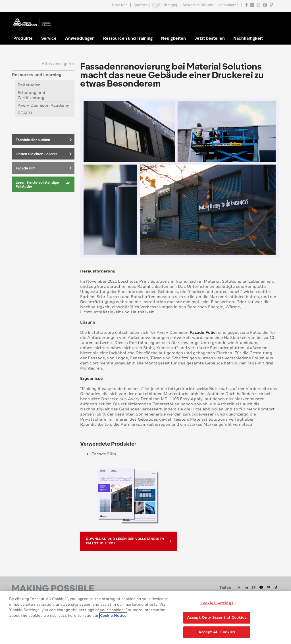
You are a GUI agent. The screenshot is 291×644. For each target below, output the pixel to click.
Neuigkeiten (173, 38)
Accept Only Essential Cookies (217, 620)
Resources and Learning (37, 75)
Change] (170, 5)
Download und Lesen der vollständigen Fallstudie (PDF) (129, 541)
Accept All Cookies (217, 635)
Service (49, 38)
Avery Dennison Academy (43, 105)
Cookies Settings (217, 605)
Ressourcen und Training (128, 38)
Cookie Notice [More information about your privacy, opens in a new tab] (113, 618)
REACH (25, 113)
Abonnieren (229, 5)
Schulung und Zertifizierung (31, 95)
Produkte (23, 38)
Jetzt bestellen (210, 38)
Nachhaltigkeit (248, 38)
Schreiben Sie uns (198, 5)
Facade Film (104, 454)
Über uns (120, 5)
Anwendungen (80, 38)
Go (274, 18)
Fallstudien (29, 85)
